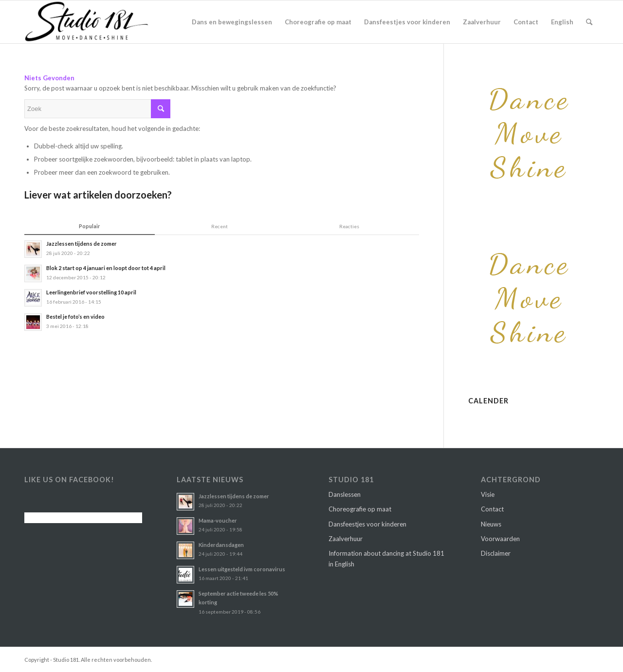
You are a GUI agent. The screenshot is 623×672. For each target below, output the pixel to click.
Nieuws (491, 524)
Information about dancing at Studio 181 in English (386, 558)
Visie (488, 494)
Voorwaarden (500, 539)
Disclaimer (496, 553)
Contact (492, 509)
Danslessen (345, 494)
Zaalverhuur (346, 539)
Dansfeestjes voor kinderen (367, 524)
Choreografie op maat (360, 509)
